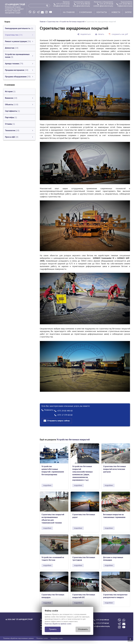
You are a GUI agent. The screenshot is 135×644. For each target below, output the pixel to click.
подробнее (47, 485)
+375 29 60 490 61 (124, 4)
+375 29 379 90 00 (105, 4)
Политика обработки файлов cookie (58, 624)
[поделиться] (84, 34)
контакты (102, 12)
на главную (69, 12)
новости (116, 12)
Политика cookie (42, 638)
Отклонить (83, 629)
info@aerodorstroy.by (61, 6)
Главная (43, 22)
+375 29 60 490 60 (82, 4)
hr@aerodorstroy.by (125, 6)
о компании (86, 12)
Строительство (53, 22)
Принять (53, 629)
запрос (128, 12)
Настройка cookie (57, 638)
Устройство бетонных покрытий (72, 22)
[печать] (100, 34)
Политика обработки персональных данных (18, 638)
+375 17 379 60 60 (62, 4)
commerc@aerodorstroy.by (103, 6)
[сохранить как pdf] (118, 34)
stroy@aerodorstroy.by (81, 6)
